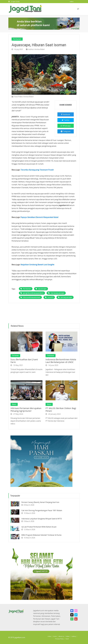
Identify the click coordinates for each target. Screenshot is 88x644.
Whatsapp (66, 126)
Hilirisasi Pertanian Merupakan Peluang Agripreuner (26, 410)
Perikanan (17, 39)
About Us (61, 636)
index (72, 1)
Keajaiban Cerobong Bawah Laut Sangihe (37, 265)
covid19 (49, 297)
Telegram (66, 131)
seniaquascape (65, 297)
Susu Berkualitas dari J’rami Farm (24, 361)
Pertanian (15, 356)
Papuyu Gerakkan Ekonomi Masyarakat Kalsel (39, 217)
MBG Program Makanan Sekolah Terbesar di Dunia (41, 535)
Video (68, 636)
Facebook (66, 114)
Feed (67, 639)
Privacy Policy (59, 639)
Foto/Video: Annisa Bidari (23, 97)
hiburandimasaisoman (30, 297)
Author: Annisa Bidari (35, 49)
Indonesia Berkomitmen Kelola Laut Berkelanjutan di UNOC (61, 361)
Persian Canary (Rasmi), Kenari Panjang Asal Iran (40, 502)
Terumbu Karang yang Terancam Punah (37, 170)
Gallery (74, 636)
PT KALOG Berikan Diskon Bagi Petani (61, 410)
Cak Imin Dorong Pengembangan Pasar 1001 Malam (42, 510)
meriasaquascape (56, 293)
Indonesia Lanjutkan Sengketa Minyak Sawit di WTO (42, 519)
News (14, 404)
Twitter (66, 120)
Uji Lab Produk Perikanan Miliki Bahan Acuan (39, 527)
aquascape (41, 289)
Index (49, 636)
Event (55, 636)
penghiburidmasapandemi (32, 293)
